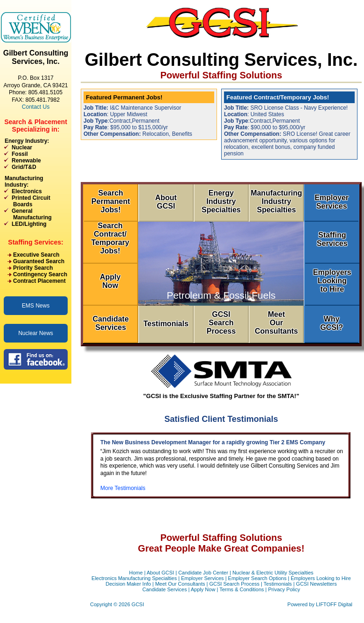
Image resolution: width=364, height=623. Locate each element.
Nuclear (22, 147)
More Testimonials (123, 488)
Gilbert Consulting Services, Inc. (36, 57)
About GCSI (160, 573)
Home (136, 573)
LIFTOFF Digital (334, 604)
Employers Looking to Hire (321, 578)
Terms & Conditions (241, 589)
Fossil (20, 154)
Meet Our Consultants (180, 584)
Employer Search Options (257, 578)
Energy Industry (26, 141)
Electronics (27, 191)
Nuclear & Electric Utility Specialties (273, 573)
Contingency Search (40, 274)
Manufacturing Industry (24, 182)
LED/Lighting (29, 224)
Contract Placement (39, 281)
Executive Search (36, 255)
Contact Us (36, 107)
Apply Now (203, 589)
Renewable (26, 161)
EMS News (36, 306)
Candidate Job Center (203, 573)
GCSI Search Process (234, 584)
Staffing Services (35, 242)
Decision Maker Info (128, 584)
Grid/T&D (24, 167)
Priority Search (33, 268)
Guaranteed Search (39, 261)
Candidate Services (164, 589)
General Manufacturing (28, 214)
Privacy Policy (284, 589)
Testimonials (278, 584)
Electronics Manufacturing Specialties (134, 578)
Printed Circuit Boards (27, 201)
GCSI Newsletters (316, 584)
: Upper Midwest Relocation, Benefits (149, 114)
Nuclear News (36, 333)
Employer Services (203, 578)
